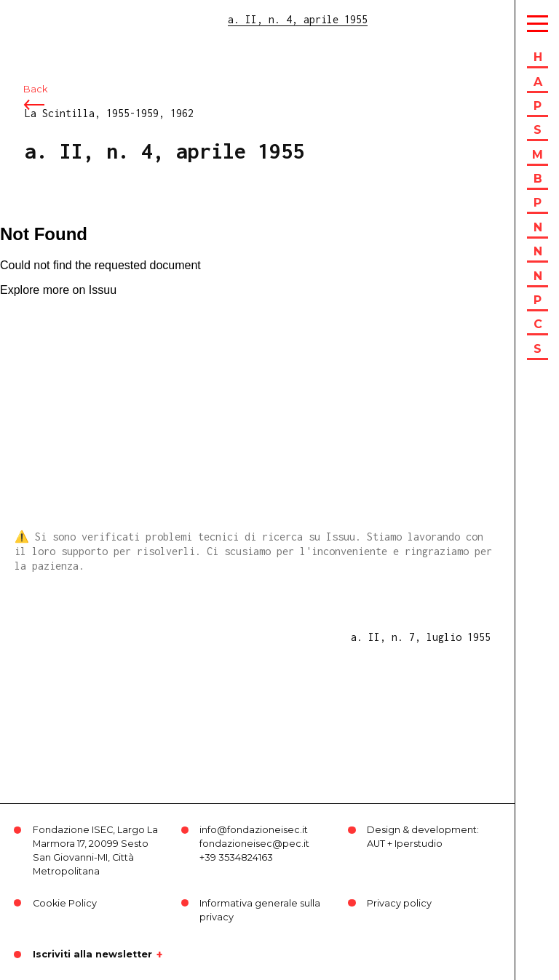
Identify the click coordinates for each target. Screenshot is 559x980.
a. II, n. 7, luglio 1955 (421, 637)
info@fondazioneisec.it (254, 830)
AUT (376, 844)
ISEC (49, 20)
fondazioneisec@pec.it (254, 844)
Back (35, 93)
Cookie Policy (65, 903)
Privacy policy (399, 903)
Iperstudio (419, 844)
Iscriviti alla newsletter (92, 955)
